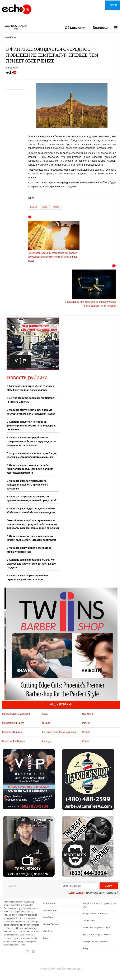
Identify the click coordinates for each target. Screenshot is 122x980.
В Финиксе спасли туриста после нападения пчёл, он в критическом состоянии (27, 485)
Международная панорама (96, 941)
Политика (87, 714)
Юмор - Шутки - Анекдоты (95, 914)
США (45, 714)
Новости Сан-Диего (13, 723)
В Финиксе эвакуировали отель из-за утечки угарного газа (29, 550)
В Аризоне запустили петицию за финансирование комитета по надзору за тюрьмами (31, 426)
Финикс (33, 207)
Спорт (85, 741)
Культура (47, 741)
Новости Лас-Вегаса (14, 741)
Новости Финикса (12, 732)
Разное (86, 723)
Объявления (76, 28)
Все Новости (49, 904)
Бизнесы (100, 28)
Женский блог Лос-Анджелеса (59, 732)
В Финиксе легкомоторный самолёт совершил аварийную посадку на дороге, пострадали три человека (31, 441)
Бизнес (47, 938)
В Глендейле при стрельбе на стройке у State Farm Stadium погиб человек (30, 388)
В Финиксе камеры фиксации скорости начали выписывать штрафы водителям (31, 538)
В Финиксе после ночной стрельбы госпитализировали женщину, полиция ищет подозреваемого (30, 469)
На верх (11, 886)
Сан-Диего (48, 917)
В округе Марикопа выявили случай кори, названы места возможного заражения (32, 455)
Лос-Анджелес (50, 910)
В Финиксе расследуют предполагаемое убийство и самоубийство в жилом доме (31, 510)
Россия (86, 732)
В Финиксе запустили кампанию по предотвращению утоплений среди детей (32, 498)
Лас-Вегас (48, 931)
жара (45, 207)
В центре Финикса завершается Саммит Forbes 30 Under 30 (30, 400)
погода (56, 207)
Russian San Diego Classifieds (97, 935)
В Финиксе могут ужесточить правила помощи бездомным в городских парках (31, 412)
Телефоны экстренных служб (97, 928)
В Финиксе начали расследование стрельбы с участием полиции (27, 577)
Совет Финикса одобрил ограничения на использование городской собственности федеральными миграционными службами (33, 524)
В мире (46, 723)
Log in (113, 5)
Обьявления (89, 921)
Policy (86, 948)
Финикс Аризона (51, 924)
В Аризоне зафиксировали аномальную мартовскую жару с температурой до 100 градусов (31, 564)
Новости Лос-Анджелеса (16, 714)
